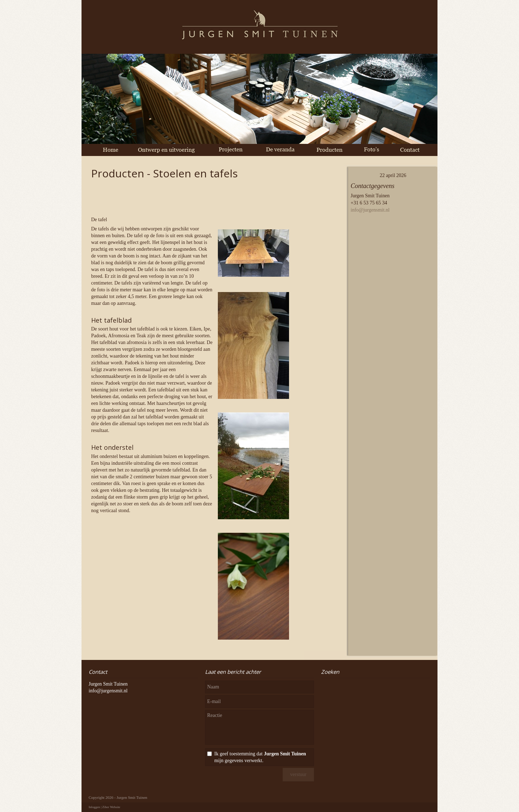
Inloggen (94, 807)
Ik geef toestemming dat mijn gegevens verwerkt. (260, 757)
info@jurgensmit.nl (370, 210)
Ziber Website (111, 807)
